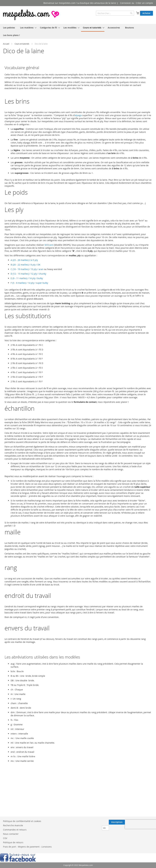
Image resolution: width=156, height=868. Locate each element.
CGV (5, 838)
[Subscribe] (117, 822)
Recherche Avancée (13, 825)
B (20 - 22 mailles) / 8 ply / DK (26, 265)
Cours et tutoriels (22, 44)
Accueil (6, 44)
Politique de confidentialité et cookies (22, 821)
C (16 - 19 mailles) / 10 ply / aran (27, 269)
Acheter (146, 13)
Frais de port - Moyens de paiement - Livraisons (27, 847)
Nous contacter (11, 834)
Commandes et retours (15, 830)
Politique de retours (13, 842)
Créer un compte (144, 3)
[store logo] (31, 15)
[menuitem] (9, 28)
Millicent (49, 245)
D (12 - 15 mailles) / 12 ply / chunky (28, 274)
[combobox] (115, 13)
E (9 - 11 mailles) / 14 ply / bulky (27, 278)
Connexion (125, 3)
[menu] (78, 31)
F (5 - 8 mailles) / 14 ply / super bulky (29, 283)
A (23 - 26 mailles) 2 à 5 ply (24, 260)
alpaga (78, 115)
